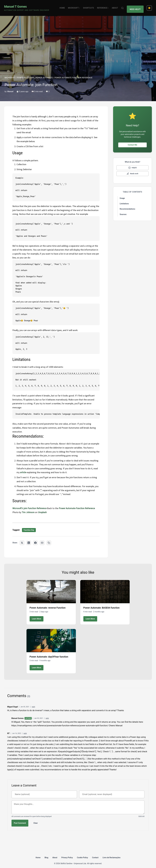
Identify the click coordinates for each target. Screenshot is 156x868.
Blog (46, 854)
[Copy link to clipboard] (49, 540)
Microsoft (75, 6)
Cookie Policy (82, 854)
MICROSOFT (10, 75)
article (23, 469)
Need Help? (136, 6)
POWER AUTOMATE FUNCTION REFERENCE (73, 75)
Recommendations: (128, 206)
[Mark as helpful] (132, 165)
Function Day (29, 527)
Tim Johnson (28, 509)
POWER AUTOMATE (44, 75)
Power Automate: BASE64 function (101, 605)
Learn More (37, 616)
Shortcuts (90, 6)
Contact (95, 854)
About (116, 6)
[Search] (124, 6)
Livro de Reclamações (112, 854)
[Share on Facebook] (35, 540)
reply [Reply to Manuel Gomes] (47, 715)
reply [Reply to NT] (25, 730)
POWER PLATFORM (25, 75)
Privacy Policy (67, 854)
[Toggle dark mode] (149, 6)
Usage (122, 195)
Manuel (10, 89)
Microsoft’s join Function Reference (29, 505)
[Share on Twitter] (22, 540)
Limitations (124, 201)
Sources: (123, 211)
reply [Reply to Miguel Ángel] (33, 704)
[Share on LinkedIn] (29, 540)
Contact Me (132, 142)
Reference (104, 6)
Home (63, 6)
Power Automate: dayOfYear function (49, 654)
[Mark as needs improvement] (132, 171)
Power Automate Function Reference (77, 505)
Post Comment (20, 820)
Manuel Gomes (17, 715)
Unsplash (42, 509)
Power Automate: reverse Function (48, 605)
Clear (36, 820)
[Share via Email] (42, 540)
